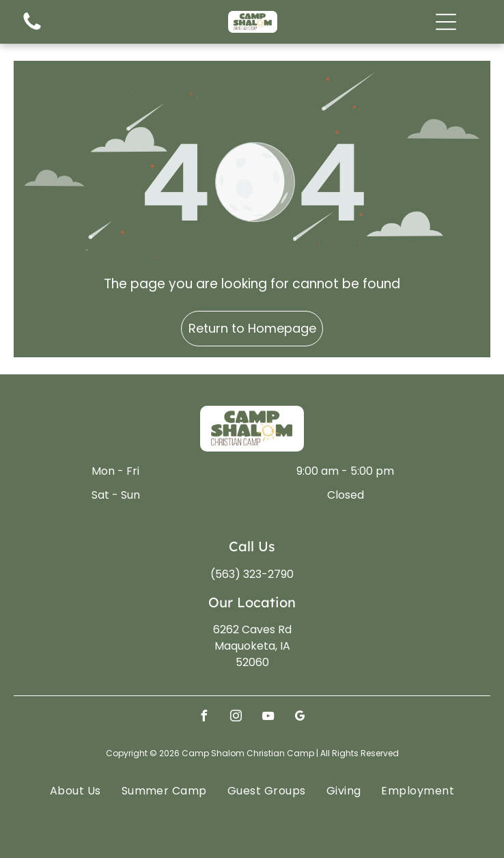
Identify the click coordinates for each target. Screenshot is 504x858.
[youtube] (268, 718)
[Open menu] (446, 22)
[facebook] (204, 718)
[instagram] (236, 718)
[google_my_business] (300, 718)
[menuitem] (75, 791)
